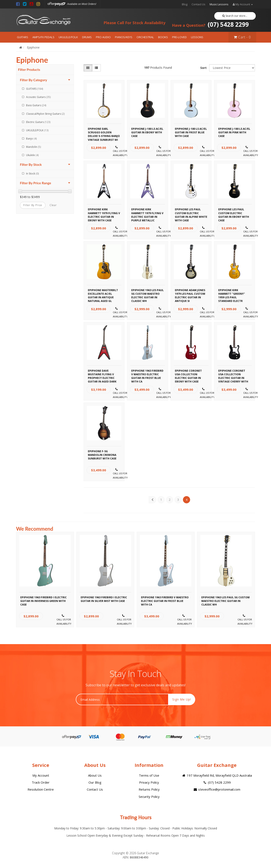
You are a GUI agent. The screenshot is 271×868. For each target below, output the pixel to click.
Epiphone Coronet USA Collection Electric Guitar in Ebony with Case (188, 374)
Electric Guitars (38, 122)
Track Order (41, 782)
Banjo (31, 139)
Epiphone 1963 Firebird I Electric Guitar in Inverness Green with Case (44, 600)
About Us (95, 775)
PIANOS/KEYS (124, 37)
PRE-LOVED (179, 37)
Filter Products (29, 70)
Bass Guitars (36, 105)
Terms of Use (149, 775)
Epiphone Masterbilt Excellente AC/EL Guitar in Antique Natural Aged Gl (103, 293)
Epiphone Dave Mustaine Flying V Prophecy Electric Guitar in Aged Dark (102, 374)
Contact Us (198, 4)
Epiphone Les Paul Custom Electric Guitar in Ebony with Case (234, 212)
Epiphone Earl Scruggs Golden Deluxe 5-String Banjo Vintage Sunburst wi (104, 132)
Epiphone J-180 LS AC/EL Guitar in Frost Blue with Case (191, 132)
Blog (185, 4)
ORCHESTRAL (145, 37)
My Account (41, 775)
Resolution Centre (41, 789)
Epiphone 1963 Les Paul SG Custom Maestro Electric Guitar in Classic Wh (147, 293)
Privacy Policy (149, 782)
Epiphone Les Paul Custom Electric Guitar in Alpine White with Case (191, 212)
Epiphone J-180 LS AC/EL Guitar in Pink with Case (234, 132)
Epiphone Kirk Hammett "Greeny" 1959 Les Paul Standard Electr (232, 293)
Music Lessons (219, 4)
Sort (203, 68)
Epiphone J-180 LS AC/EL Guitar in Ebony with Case (147, 132)
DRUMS (87, 37)
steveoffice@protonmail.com (217, 789)
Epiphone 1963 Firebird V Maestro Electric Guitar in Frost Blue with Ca (147, 374)
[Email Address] (122, 699)
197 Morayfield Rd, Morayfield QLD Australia (217, 775)
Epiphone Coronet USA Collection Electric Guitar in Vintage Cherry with (233, 374)
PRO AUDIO (103, 37)
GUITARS (23, 37)
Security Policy (149, 797)
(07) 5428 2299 (210, 24)
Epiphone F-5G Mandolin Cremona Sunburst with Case (102, 454)
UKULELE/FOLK (68, 37)
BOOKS (163, 37)
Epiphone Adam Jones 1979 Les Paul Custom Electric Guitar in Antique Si (190, 293)
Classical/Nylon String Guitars (45, 114)
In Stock (32, 174)
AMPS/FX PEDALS (43, 37)
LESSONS (197, 37)
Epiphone (33, 47)
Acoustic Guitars (38, 97)
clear (53, 205)
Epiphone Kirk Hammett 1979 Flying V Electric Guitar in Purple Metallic (147, 212)
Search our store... (235, 16)
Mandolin (33, 147)
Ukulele (32, 155)
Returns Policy (149, 789)
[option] (45, 581)
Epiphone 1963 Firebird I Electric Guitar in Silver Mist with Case (104, 599)
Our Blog (95, 782)
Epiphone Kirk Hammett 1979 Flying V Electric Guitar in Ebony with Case (104, 212)
